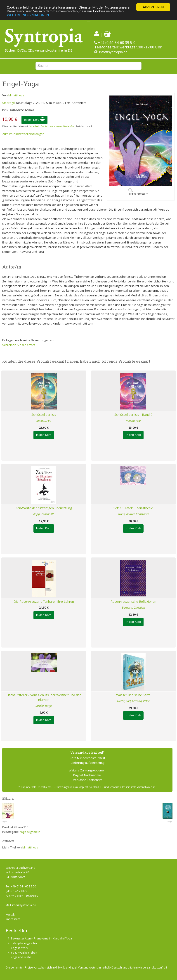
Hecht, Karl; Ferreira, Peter (133, 701)
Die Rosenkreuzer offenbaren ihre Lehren (44, 601)
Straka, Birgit (44, 706)
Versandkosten (88, 967)
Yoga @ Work (19, 948)
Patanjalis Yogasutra (24, 943)
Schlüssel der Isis (44, 415)
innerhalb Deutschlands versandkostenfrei (52, 126)
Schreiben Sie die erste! (19, 345)
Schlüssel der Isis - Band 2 (133, 415)
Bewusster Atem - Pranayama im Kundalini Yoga (41, 938)
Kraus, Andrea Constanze (133, 514)
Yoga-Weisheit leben (24, 953)
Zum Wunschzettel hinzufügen (23, 134)
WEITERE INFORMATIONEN (28, 15)
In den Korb (34, 120)
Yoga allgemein (30, 832)
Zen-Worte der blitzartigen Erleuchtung (44, 508)
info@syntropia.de (113, 52)
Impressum (13, 919)
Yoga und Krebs (21, 957)
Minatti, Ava (16, 95)
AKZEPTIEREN (153, 7)
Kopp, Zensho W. (44, 514)
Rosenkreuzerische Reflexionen (133, 601)
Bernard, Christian (133, 607)
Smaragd (8, 103)
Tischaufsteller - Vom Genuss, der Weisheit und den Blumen (44, 697)
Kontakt (11, 915)
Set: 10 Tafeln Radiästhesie (133, 508)
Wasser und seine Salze (133, 695)
